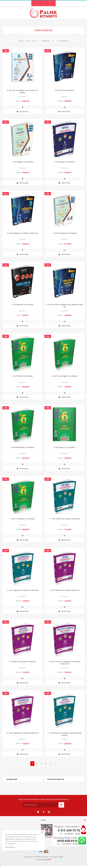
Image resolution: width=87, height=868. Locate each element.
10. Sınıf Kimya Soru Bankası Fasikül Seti (64, 590)
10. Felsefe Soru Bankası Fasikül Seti (23, 662)
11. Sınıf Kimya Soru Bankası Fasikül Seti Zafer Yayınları (65, 734)
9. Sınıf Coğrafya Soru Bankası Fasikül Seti (22, 233)
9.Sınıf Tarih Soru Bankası (65, 90)
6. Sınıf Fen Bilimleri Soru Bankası (22, 519)
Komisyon (22, 97)
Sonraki (55, 764)
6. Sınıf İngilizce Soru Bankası (65, 447)
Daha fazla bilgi (10, 847)
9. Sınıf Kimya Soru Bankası (64, 162)
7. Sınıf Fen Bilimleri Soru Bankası (65, 233)
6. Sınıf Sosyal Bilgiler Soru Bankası (65, 376)
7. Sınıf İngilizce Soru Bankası (22, 162)
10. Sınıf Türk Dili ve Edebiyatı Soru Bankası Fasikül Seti (64, 663)
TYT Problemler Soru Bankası (22, 305)
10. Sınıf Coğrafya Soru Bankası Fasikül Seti (22, 733)
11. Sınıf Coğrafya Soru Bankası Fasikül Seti (22, 590)
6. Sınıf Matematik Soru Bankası (23, 447)
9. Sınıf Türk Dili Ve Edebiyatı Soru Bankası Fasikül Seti (65, 306)
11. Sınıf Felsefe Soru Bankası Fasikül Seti (65, 519)
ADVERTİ (48, 860)
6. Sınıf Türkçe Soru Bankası (23, 376)
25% (6, 51)
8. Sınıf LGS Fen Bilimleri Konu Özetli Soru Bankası (22, 91)
